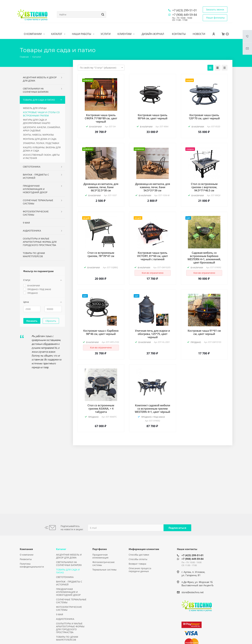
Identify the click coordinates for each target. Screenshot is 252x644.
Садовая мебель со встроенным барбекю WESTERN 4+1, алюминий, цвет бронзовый (204, 258)
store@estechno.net (193, 592)
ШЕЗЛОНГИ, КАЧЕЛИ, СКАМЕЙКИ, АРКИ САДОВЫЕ (42, 129)
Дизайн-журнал (153, 34)
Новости (199, 34)
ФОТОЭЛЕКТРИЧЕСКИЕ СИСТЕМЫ (36, 213)
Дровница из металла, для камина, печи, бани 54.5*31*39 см (153, 187)
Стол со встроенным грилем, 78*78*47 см (101, 254)
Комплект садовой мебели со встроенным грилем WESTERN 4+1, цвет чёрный (152, 409)
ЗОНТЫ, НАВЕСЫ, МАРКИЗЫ (38, 135)
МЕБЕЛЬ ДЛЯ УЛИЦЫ (35, 108)
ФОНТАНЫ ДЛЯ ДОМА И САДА (40, 139)
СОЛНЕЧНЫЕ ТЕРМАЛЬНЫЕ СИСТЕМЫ (38, 202)
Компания (26, 549)
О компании (34, 34)
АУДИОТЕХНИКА (32, 231)
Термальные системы (104, 570)
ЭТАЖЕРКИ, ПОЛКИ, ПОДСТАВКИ (41, 143)
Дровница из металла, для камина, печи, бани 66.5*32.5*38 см (101, 187)
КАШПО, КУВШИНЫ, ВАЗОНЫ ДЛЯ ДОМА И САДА (42, 149)
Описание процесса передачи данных (140, 570)
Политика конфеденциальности (32, 565)
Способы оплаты (138, 559)
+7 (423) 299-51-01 (185, 10)
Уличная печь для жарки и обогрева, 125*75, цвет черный (152, 334)
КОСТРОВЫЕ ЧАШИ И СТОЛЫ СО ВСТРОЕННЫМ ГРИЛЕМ (41, 114)
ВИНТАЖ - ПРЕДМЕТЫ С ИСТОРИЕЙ (36, 176)
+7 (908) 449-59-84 (185, 15)
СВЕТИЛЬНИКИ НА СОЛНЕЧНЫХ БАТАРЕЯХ (36, 90)
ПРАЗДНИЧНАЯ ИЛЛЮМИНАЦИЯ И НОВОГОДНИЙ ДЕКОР (35, 189)
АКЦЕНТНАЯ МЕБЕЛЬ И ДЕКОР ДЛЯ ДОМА (40, 79)
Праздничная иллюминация (100, 556)
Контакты (179, 34)
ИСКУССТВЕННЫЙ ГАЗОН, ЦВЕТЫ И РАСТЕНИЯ (41, 156)
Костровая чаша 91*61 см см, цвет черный (204, 332)
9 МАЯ (26, 223)
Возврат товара (137, 564)
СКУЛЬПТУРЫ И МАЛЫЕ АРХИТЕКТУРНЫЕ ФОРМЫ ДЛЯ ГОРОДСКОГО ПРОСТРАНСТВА (40, 242)
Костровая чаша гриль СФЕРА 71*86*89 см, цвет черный (101, 118)
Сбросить (51, 321)
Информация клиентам (144, 549)
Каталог (58, 34)
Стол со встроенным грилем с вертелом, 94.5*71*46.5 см (204, 187)
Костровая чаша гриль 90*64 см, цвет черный (153, 117)
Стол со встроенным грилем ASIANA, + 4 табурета (101, 409)
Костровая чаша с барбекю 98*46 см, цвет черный (101, 332)
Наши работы (83, 34)
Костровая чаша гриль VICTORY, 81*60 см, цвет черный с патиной (152, 256)
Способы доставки (139, 555)
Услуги (106, 34)
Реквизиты (26, 559)
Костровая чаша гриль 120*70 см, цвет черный (204, 117)
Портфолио (100, 549)
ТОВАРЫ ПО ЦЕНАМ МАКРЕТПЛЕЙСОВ (34, 255)
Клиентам (126, 34)
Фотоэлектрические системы (103, 564)
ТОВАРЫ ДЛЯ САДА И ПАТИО (39, 100)
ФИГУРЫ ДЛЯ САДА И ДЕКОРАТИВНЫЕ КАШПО (37, 121)
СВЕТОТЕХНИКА (32, 167)
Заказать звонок (215, 9)
